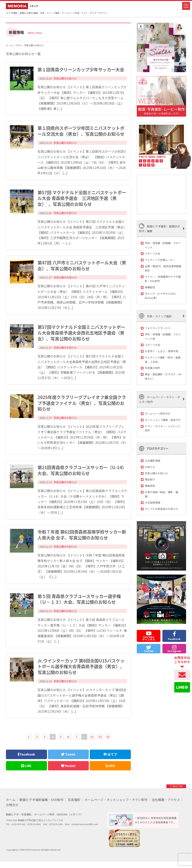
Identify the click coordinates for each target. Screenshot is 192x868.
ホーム (11, 800)
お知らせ (150, 467)
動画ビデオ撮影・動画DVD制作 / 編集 (159, 228)
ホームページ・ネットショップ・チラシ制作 (116, 800)
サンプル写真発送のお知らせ (162, 509)
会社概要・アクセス (166, 800)
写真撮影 (74, 800)
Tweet (68, 754)
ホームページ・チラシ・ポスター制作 (159, 399)
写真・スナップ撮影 (155, 316)
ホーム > (10, 45)
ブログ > (20, 45)
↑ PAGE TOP (176, 786)
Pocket (68, 766)
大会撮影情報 (153, 461)
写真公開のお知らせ (156, 473)
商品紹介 (150, 479)
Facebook (26, 754)
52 (100, 737)
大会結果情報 (153, 502)
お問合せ (12, 805)
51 (92, 737)
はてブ (110, 754)
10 (153, 165)
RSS (110, 766)
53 (108, 737)
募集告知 (150, 486)
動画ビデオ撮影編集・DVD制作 (42, 800)
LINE (26, 766)
